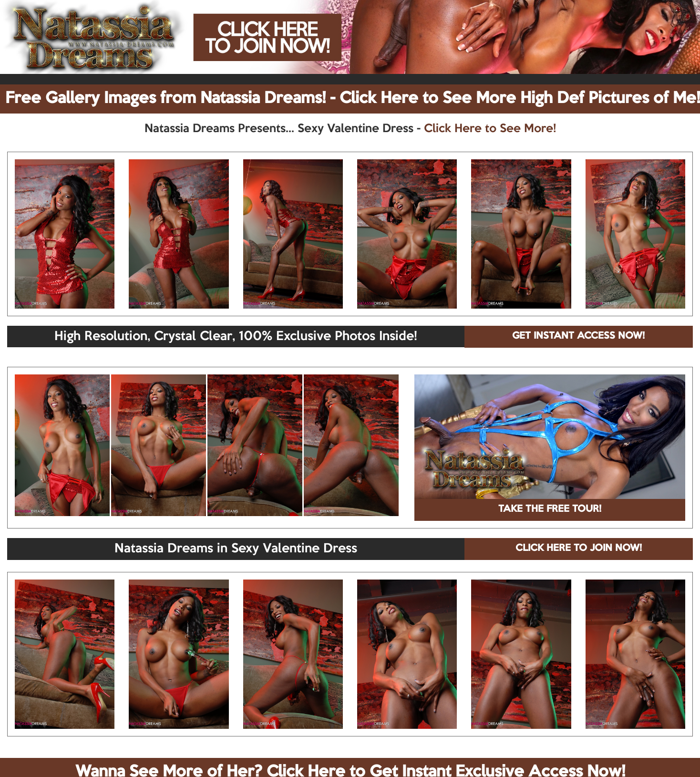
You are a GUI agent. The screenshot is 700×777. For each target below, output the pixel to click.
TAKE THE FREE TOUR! (550, 509)
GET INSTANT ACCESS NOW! (578, 336)
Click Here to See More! (490, 129)
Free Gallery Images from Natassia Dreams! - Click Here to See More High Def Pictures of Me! (353, 99)
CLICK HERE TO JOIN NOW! (579, 549)
